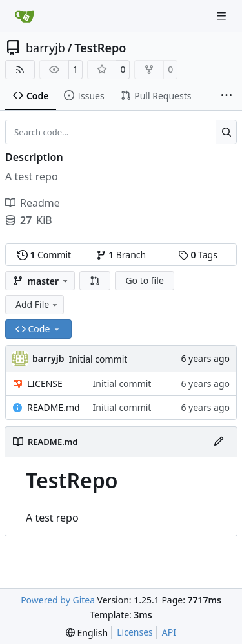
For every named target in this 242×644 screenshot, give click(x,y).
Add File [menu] (37, 304)
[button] (95, 281)
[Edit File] (219, 442)
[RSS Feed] (20, 70)
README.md (54, 407)
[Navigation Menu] (223, 16)
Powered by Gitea (58, 600)
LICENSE (45, 384)
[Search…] (226, 132)
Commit (44, 255)
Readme (33, 203)
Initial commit (98, 359)
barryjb (45, 48)
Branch (121, 255)
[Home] (25, 16)
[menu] (87, 633)
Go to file (144, 280)
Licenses (135, 632)
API (169, 632)
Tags (198, 255)
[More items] (227, 96)
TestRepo (100, 48)
